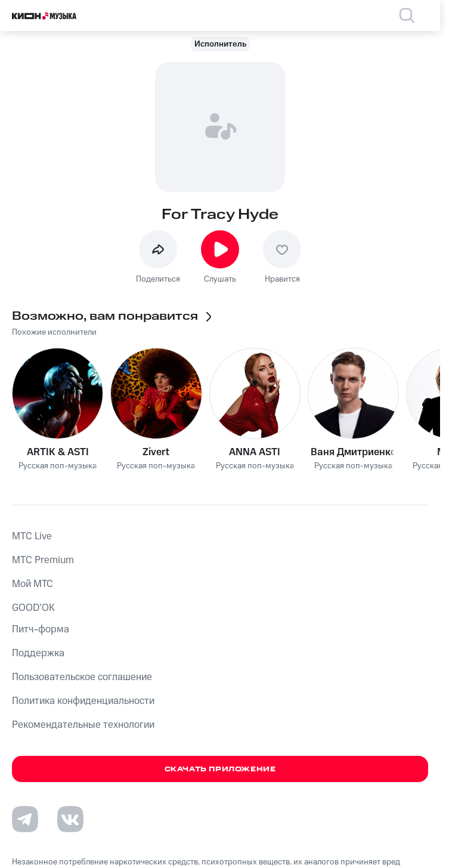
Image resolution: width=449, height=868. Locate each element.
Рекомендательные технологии (83, 725)
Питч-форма (41, 629)
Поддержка (38, 653)
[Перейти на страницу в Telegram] (25, 819)
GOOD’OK (33, 608)
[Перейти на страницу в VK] (70, 819)
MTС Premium (43, 560)
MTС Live (32, 536)
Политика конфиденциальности (83, 701)
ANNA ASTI (255, 452)
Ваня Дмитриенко (354, 452)
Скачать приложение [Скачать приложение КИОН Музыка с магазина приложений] (220, 769)
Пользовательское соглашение (82, 677)
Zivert (156, 452)
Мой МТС (32, 584)
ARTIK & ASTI (58, 452)
